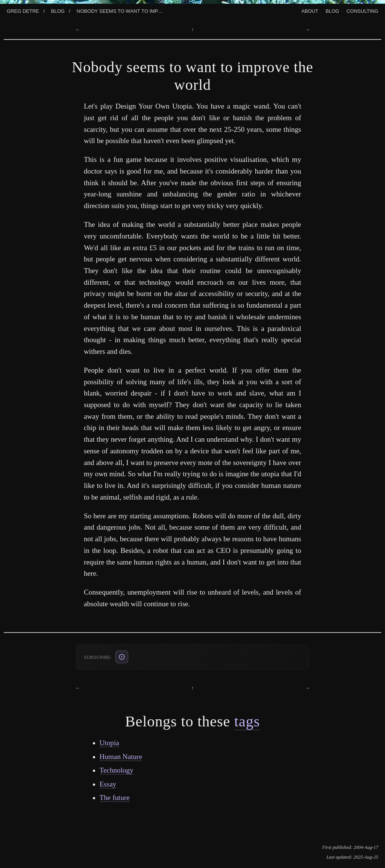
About (310, 10)
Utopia (109, 743)
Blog (58, 10)
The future (115, 798)
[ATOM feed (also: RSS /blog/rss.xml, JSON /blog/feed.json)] (122, 657)
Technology (117, 770)
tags (247, 721)
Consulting (362, 10)
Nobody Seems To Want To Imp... (120, 10)
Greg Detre (23, 10)
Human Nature (121, 757)
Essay (108, 784)
